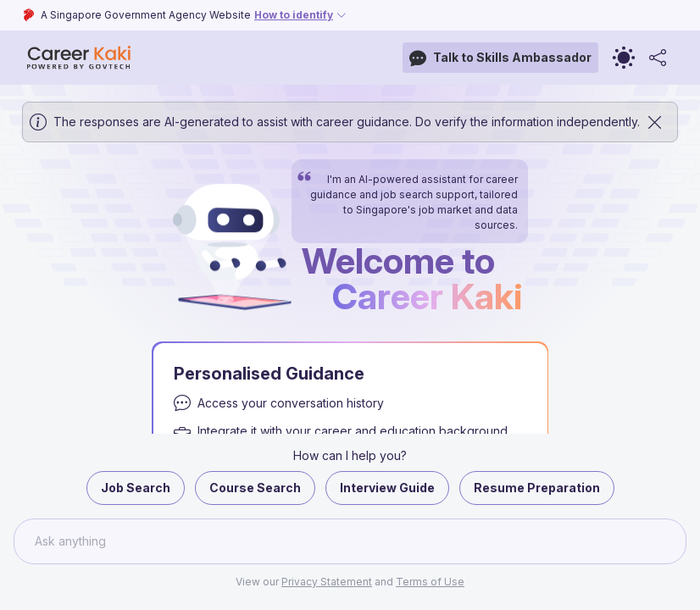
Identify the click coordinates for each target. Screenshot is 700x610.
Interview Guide (387, 488)
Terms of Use (430, 582)
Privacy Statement (327, 582)
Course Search (255, 488)
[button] (350, 347)
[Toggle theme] (624, 58)
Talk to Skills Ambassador (500, 58)
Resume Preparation (537, 488)
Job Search (136, 488)
